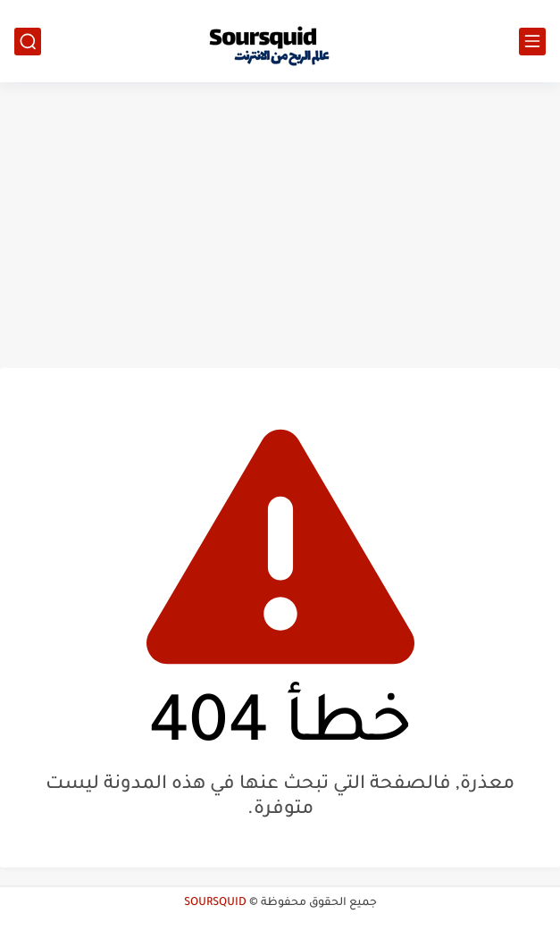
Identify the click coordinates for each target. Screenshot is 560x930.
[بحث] (28, 42)
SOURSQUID (215, 903)
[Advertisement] (280, 225)
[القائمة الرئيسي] (532, 42)
